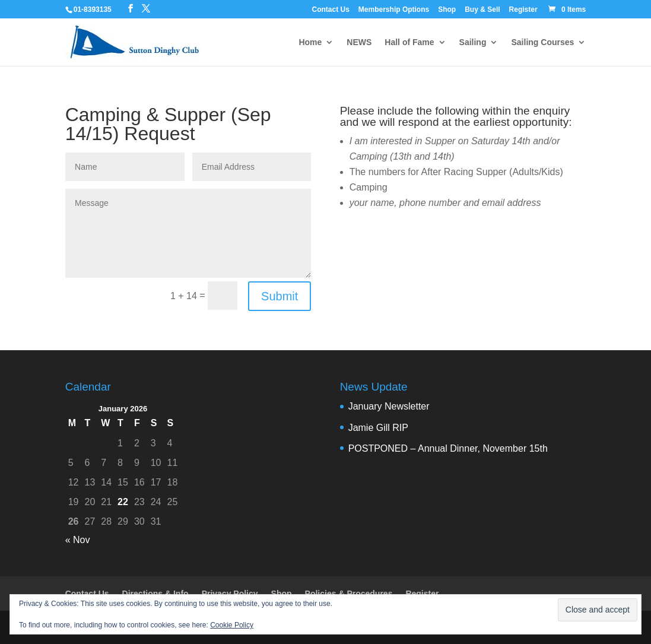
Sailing (473, 42)
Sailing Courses (542, 42)
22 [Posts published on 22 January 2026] (123, 502)
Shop (447, 10)
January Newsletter (389, 406)
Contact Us (331, 10)
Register (523, 10)
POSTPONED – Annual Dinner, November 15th (448, 448)
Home (310, 42)
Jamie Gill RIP (378, 428)
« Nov (78, 540)
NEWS (359, 42)
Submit (280, 296)
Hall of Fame (409, 42)
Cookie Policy (232, 625)
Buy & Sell (482, 10)
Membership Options (394, 10)
